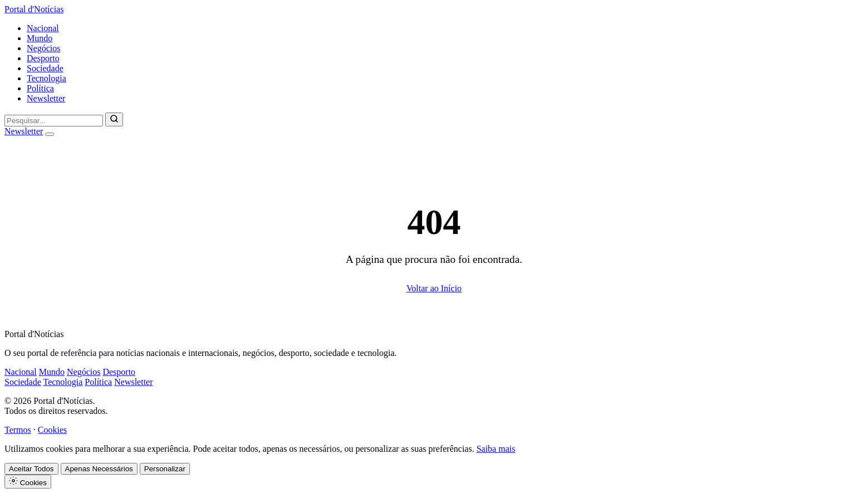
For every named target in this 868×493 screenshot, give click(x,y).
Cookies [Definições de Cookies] (28, 482)
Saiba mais (496, 449)
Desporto (43, 58)
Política (40, 88)
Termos (18, 430)
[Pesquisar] (114, 119)
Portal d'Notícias (34, 9)
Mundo (40, 38)
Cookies (52, 430)
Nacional (43, 28)
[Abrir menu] (50, 134)
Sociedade (45, 68)
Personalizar (165, 469)
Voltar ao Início (434, 288)
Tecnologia (46, 78)
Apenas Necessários (99, 469)
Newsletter (46, 98)
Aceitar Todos (31, 469)
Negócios (43, 48)
